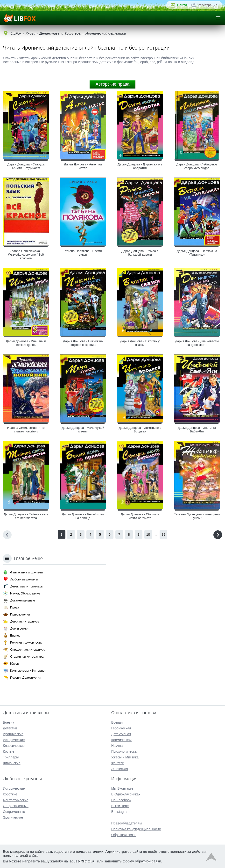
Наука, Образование (25, 593)
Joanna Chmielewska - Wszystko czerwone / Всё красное (26, 255)
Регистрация (207, 5)
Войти (182, 5)
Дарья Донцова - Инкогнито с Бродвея (140, 430)
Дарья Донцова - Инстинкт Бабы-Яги (197, 430)
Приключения (20, 614)
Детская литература (25, 621)
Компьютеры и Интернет (28, 671)
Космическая (121, 740)
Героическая (121, 728)
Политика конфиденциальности (136, 829)
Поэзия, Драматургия (26, 678)
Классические (14, 746)
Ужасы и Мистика (125, 757)
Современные (14, 812)
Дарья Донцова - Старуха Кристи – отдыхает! (26, 166)
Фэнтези (118, 763)
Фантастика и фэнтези (26, 572)
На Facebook (121, 800)
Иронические (13, 734)
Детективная (121, 734)
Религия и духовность (26, 642)
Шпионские (12, 763)
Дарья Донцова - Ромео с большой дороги (140, 253)
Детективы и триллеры (27, 586)
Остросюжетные (16, 806)
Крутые (9, 751)
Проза (15, 607)
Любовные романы (24, 579)
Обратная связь (124, 835)
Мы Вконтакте (122, 788)
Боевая (117, 722)
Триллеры (11, 757)
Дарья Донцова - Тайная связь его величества (26, 516)
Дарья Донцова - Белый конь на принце (83, 516)
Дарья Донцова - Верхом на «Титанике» (197, 253)
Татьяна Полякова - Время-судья (83, 253)
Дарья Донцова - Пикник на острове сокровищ (83, 343)
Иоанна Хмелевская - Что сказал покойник (26, 430)
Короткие (10, 794)
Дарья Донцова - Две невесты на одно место (197, 343)
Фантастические (16, 800)
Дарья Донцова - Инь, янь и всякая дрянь (26, 343)
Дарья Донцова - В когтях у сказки (140, 343)
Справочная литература (28, 649)
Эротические (13, 817)
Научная (118, 746)
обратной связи (148, 861)
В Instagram (120, 812)
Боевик (8, 722)
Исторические (14, 740)
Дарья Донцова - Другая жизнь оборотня (140, 166)
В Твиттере (120, 806)
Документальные (23, 600)
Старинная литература (27, 657)
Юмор (14, 664)
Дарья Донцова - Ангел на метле (83, 166)
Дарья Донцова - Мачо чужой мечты (83, 430)
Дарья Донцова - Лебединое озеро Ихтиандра (197, 166)
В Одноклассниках (126, 794)
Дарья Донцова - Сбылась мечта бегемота (140, 516)
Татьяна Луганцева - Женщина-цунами (197, 516)
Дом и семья (19, 628)
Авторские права (112, 84)
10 (148, 534)
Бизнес (15, 635)
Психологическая (125, 751)
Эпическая (120, 769)
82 (164, 534)
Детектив (10, 728)
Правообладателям (127, 823)
